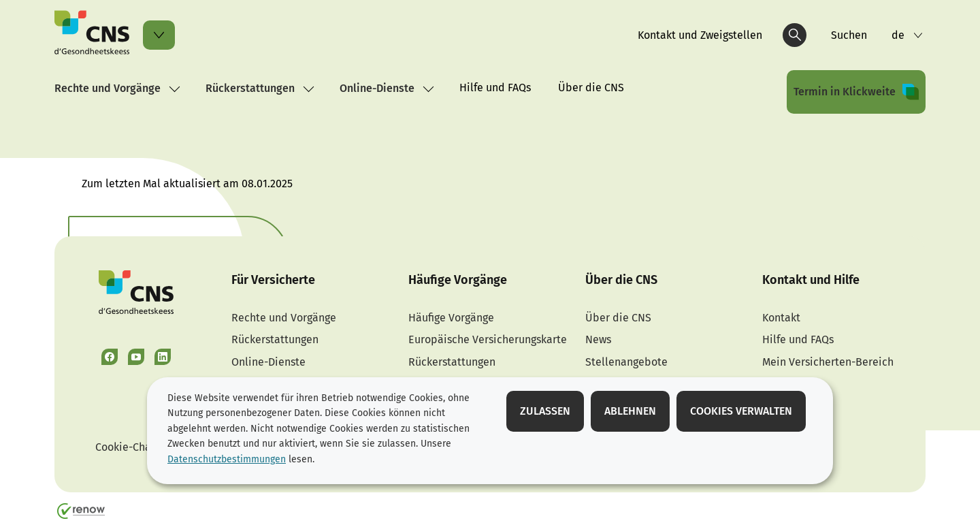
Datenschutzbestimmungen (227, 459)
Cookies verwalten (741, 411)
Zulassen (545, 411)
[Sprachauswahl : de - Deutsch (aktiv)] (907, 35)
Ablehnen (630, 411)
